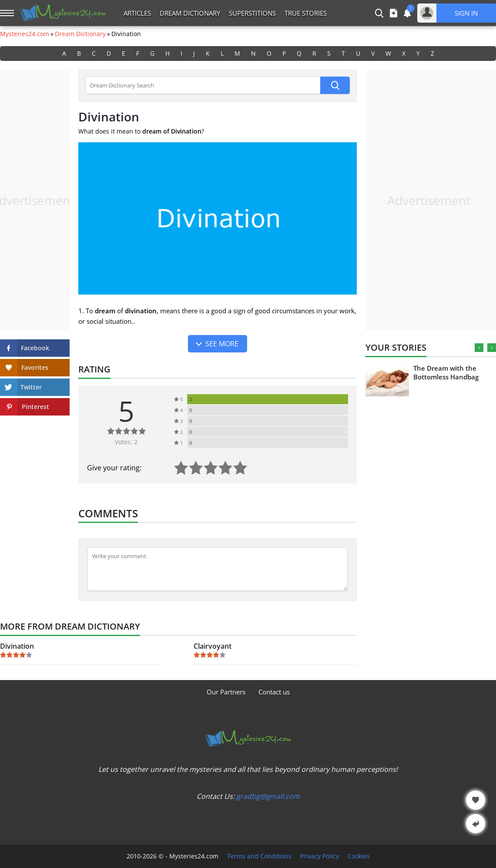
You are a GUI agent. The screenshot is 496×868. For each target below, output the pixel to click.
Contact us (274, 692)
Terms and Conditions (259, 856)
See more (222, 344)
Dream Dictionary (190, 13)
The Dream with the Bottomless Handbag (446, 372)
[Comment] (218, 569)
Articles (137, 13)
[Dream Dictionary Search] (203, 85)
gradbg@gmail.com (268, 796)
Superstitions (252, 13)
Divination (17, 646)
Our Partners (226, 692)
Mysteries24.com (25, 34)
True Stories (306, 13)
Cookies (359, 856)
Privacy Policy (320, 856)
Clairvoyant (213, 646)
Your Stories (396, 347)
